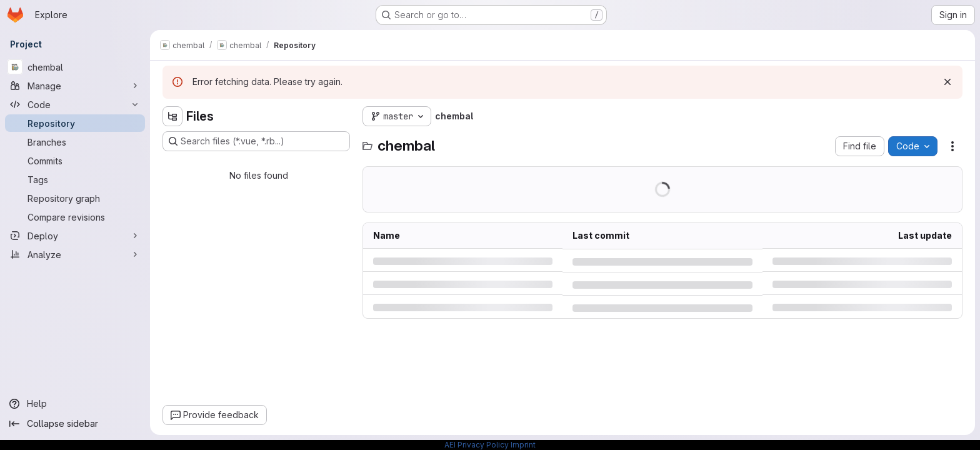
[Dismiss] (947, 82)
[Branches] (75, 142)
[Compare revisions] (75, 217)
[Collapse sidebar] (75, 424)
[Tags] (75, 179)
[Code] (75, 104)
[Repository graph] (75, 198)
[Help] (75, 404)
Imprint (523, 445)
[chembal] (75, 67)
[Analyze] (75, 254)
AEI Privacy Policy (477, 445)
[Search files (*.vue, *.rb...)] (256, 141)
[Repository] (75, 123)
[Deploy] (75, 236)
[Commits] (75, 161)
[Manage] (75, 86)
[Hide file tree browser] (172, 116)
